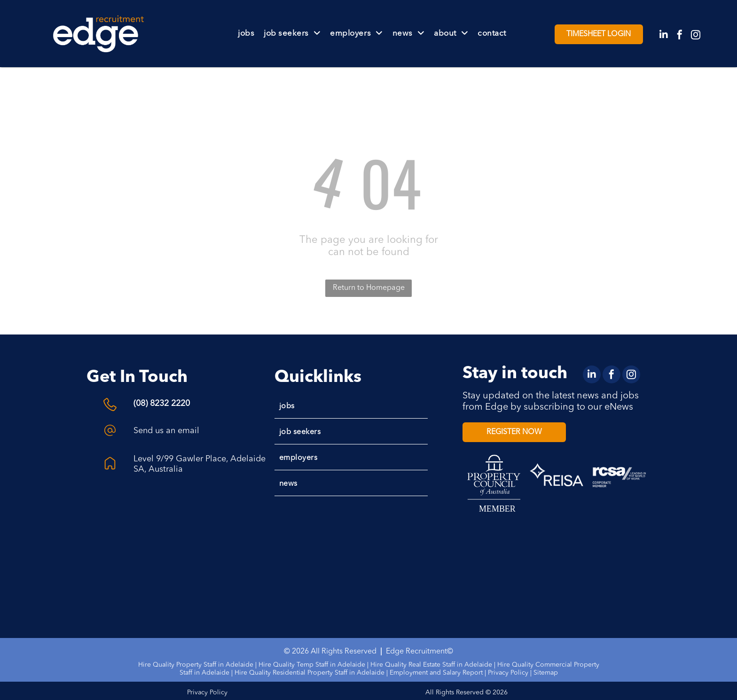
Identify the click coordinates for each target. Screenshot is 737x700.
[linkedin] (664, 36)
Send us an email (166, 431)
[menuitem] (246, 34)
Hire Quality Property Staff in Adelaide (196, 665)
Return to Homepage (369, 288)
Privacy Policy (508, 673)
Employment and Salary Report (436, 673)
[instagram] (696, 36)
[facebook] (680, 36)
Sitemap (546, 673)
